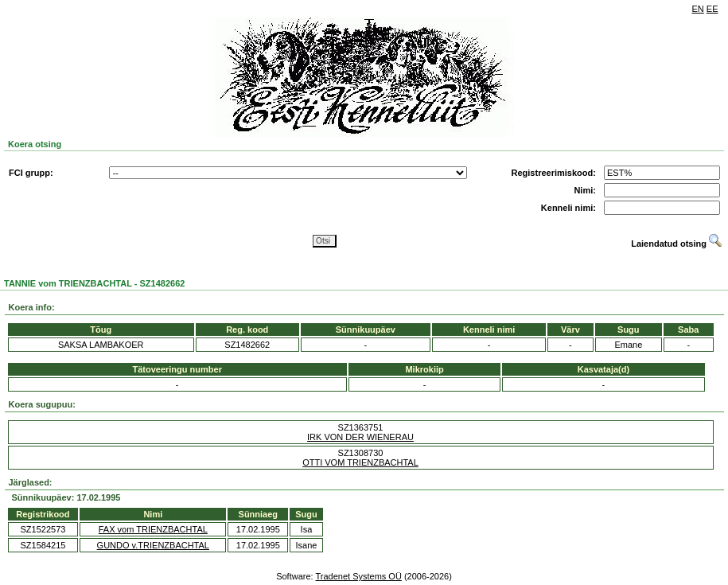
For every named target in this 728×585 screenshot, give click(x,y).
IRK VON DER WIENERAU (360, 437)
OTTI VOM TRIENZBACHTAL (360, 462)
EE (712, 9)
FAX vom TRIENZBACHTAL (153, 529)
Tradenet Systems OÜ (358, 576)
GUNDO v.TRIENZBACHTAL (153, 545)
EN (698, 9)
